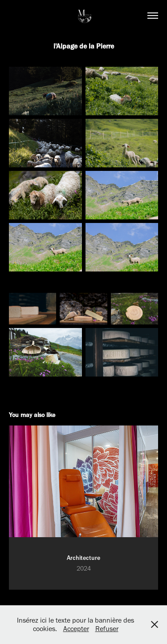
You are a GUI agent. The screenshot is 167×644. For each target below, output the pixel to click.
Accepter (76, 629)
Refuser (107, 629)
